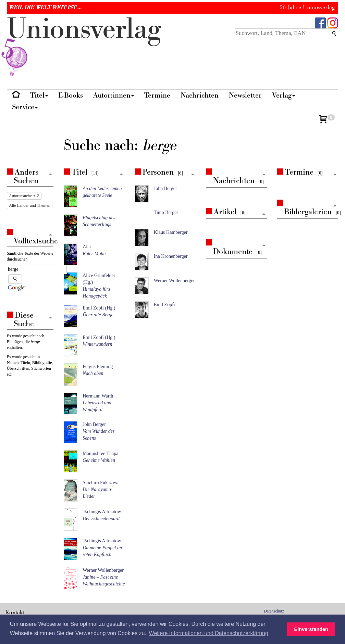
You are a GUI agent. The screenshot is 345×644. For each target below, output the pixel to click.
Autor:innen (114, 95)
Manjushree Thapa (100, 453)
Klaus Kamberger (171, 232)
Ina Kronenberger (171, 256)
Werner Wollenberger (103, 570)
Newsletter (245, 95)
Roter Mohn (94, 254)
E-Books (71, 95)
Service (25, 107)
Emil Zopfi (164, 305)
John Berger (94, 424)
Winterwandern (97, 344)
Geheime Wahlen (99, 460)
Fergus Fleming (98, 367)
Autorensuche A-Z (24, 196)
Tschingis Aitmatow (102, 512)
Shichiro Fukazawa (101, 483)
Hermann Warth (98, 396)
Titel (39, 95)
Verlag (284, 95)
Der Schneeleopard (101, 519)
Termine (157, 95)
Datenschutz (274, 611)
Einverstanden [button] (311, 629)
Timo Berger (166, 212)
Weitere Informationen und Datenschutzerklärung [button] (209, 633)
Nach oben (93, 373)
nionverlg (84, 45)
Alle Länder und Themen (30, 205)
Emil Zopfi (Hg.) (99, 308)
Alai (87, 247)
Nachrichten (200, 95)
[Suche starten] (15, 279)
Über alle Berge (98, 315)
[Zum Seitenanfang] (122, 175)
